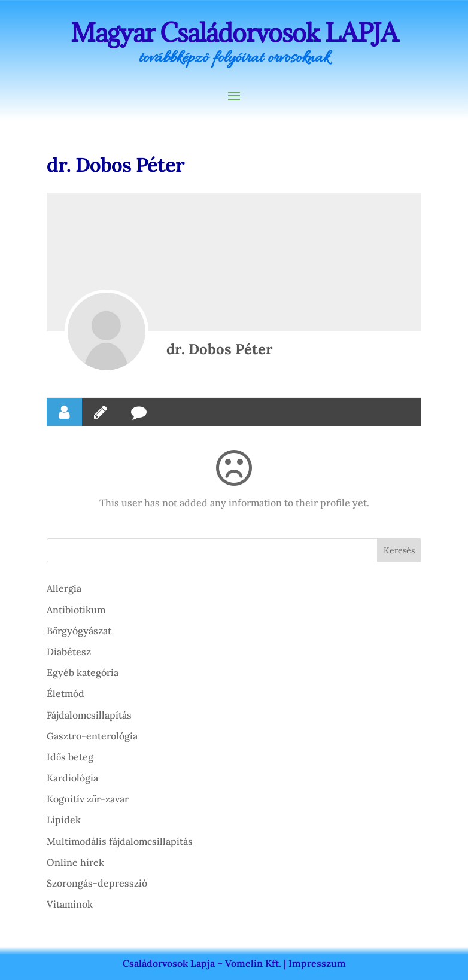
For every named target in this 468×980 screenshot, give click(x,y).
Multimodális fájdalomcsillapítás (120, 841)
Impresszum (317, 963)
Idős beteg (70, 757)
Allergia (64, 588)
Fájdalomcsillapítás (89, 715)
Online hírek (75, 862)
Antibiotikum (76, 610)
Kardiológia (72, 778)
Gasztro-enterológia (92, 736)
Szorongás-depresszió (97, 883)
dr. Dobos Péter (220, 349)
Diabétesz (69, 652)
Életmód (66, 693)
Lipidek (64, 820)
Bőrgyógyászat (79, 631)
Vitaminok (70, 904)
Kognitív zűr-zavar (88, 799)
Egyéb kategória (83, 672)
